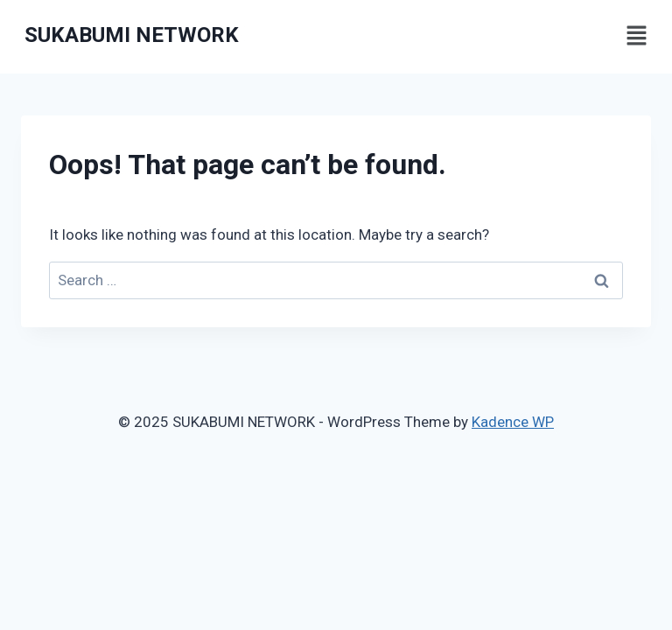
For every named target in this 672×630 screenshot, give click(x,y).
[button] (637, 37)
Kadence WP (513, 422)
